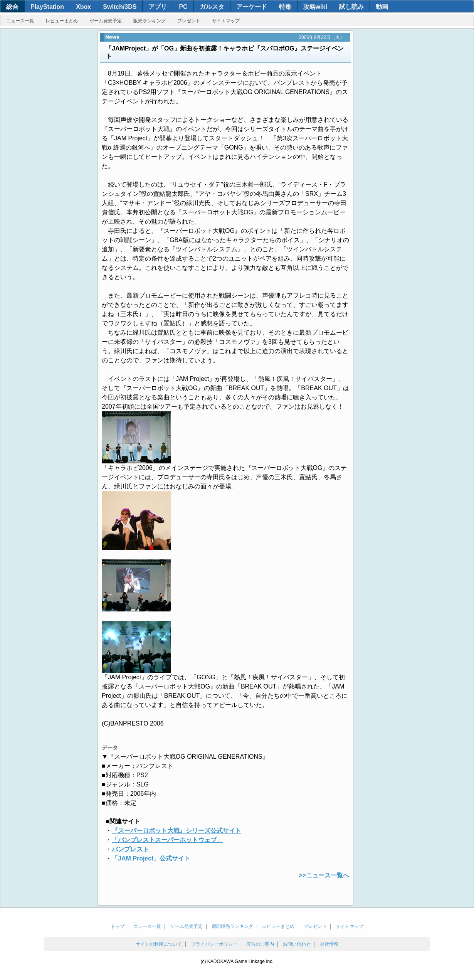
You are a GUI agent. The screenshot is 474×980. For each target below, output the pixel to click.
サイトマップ (226, 21)
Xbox (83, 7)
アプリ (158, 7)
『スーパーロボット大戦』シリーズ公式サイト (176, 831)
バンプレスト (130, 849)
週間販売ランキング (232, 926)
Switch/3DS (120, 7)
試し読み (351, 7)
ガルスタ (212, 7)
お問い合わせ (297, 944)
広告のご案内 (260, 944)
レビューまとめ (62, 21)
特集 (285, 7)
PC (183, 7)
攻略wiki (315, 7)
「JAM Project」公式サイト (151, 858)
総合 (12, 7)
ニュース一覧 (20, 21)
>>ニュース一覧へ (324, 875)
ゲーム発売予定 (106, 21)
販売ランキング (150, 21)
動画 (382, 7)
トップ (118, 926)
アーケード (252, 7)
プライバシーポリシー (214, 944)
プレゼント (189, 21)
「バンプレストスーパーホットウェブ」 (167, 840)
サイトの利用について (159, 944)
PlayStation (47, 7)
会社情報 (329, 944)
